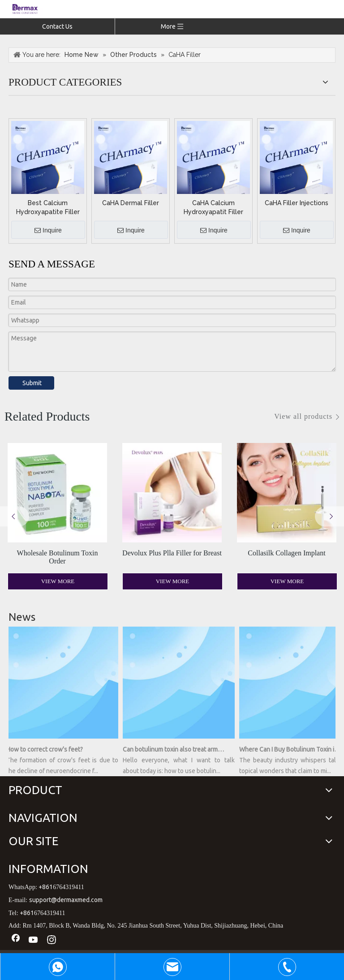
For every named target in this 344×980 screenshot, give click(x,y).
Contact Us (57, 26)
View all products (303, 416)
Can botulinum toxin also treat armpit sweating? (175, 749)
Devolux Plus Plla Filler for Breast (172, 553)
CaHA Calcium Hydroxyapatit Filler (213, 207)
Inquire (48, 231)
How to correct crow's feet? (46, 749)
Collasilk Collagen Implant (286, 553)
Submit (32, 383)
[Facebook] (16, 940)
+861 (46, 887)
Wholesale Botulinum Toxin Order (58, 557)
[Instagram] (52, 940)
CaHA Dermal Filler (131, 203)
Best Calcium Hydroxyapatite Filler (48, 207)
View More (58, 581)
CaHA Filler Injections (297, 203)
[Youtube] (34, 940)
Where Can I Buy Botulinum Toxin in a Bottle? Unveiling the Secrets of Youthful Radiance (292, 749)
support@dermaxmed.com (66, 900)
